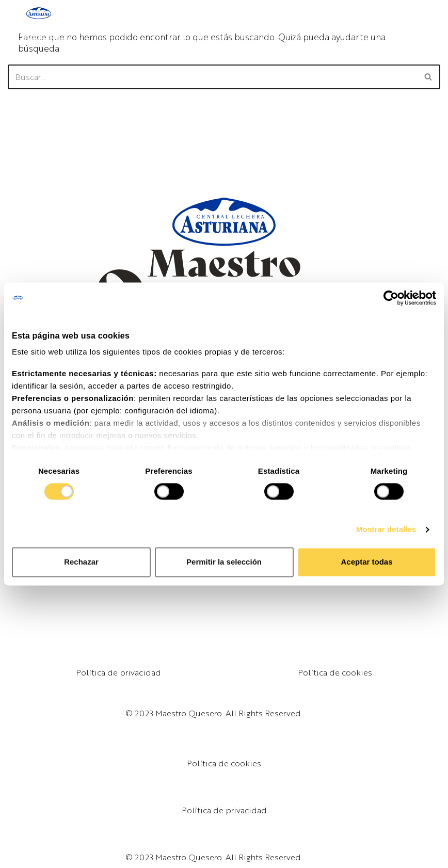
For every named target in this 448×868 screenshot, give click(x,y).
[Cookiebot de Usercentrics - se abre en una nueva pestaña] (391, 298)
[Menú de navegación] (429, 24)
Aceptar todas (366, 562)
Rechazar (81, 562)
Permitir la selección (224, 562)
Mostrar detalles (386, 529)
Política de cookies (335, 672)
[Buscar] (212, 77)
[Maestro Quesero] (39, 24)
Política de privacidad (118, 672)
